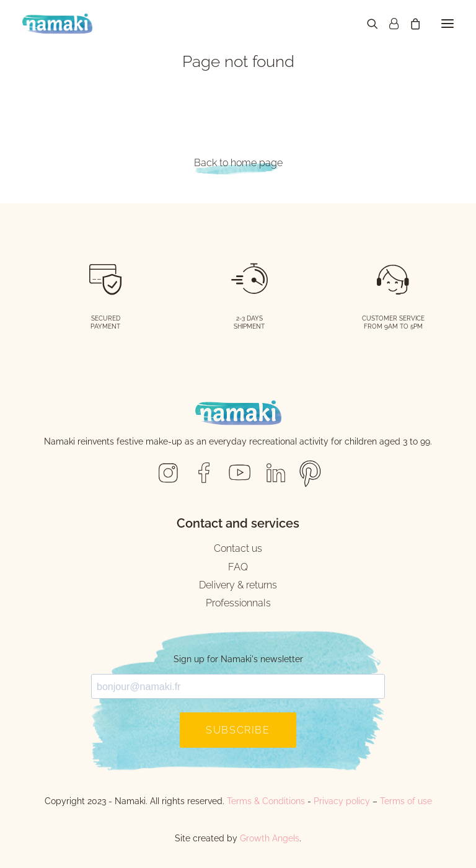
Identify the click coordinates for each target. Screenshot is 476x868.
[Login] (388, 24)
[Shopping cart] (410, 24)
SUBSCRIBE (238, 730)
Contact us (238, 548)
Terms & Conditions (266, 801)
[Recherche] (367, 24)
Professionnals (238, 603)
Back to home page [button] (238, 163)
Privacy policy (342, 801)
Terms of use (406, 801)
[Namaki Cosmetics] (57, 24)
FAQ (238, 567)
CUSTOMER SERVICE (393, 318)
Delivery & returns (238, 585)
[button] (447, 24)
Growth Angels (270, 838)
